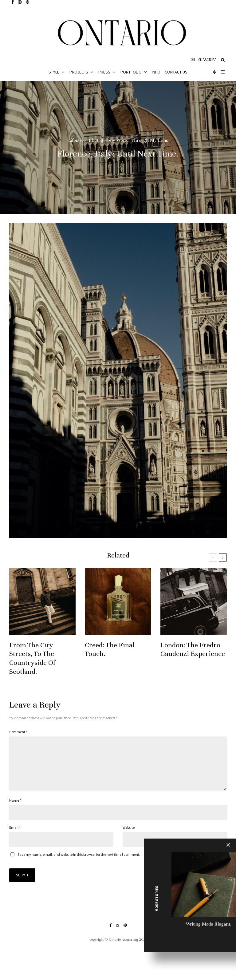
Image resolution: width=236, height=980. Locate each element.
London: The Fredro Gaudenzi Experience (193, 650)
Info (156, 72)
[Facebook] (13, 2)
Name (15, 810)
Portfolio (131, 72)
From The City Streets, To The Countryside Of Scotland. (32, 659)
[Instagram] (20, 2)
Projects (79, 72)
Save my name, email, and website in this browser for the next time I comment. (79, 864)
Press (104, 72)
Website (129, 837)
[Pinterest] (28, 2)
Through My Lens (149, 140)
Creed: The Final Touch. (110, 650)
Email (15, 837)
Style (54, 72)
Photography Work (108, 140)
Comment (18, 732)
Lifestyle (77, 140)
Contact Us (176, 72)
